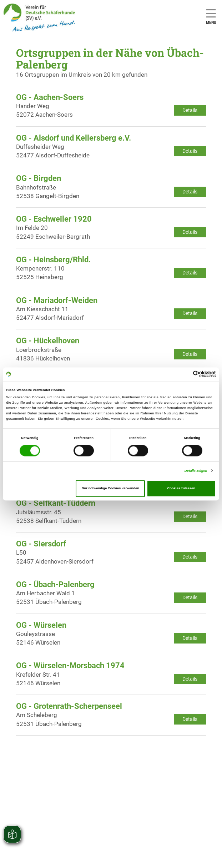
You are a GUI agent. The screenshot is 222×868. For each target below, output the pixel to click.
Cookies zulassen (181, 489)
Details (190, 110)
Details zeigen (196, 471)
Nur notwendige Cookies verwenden (110, 489)
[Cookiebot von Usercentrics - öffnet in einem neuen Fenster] (185, 374)
